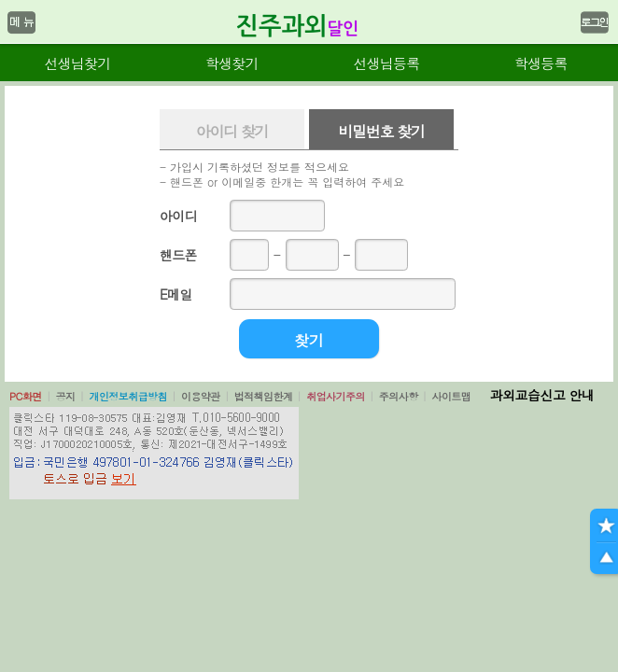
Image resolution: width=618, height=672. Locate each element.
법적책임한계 (264, 396)
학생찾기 (232, 63)
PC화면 (26, 396)
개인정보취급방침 (128, 396)
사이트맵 (451, 396)
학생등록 (541, 63)
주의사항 (399, 396)
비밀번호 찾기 (381, 131)
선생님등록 (386, 63)
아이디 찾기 (232, 131)
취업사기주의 (336, 396)
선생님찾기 (77, 63)
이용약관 (201, 396)
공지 (66, 396)
